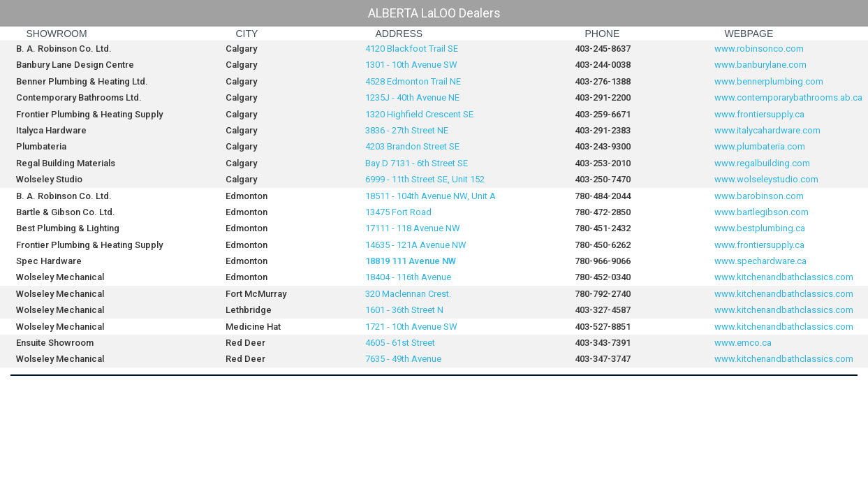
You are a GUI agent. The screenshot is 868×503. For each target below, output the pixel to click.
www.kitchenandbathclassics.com (784, 277)
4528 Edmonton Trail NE (413, 81)
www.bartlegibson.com (762, 212)
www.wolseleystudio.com (766, 179)
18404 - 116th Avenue (408, 277)
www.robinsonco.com (759, 49)
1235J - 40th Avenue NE (412, 97)
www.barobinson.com (759, 196)
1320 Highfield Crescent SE (419, 114)
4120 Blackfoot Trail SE (412, 49)
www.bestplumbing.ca (760, 228)
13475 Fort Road (398, 212)
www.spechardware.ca (760, 261)
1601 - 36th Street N (404, 310)
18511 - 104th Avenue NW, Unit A (431, 196)
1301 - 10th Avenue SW (411, 65)
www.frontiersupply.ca (759, 114)
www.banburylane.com (760, 65)
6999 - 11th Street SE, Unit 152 (426, 179)
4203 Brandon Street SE (412, 146)
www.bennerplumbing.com (769, 81)
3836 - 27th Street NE (407, 130)
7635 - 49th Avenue (403, 359)
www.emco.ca (743, 343)
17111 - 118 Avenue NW (414, 228)
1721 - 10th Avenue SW (411, 327)
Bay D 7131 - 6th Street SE (418, 163)
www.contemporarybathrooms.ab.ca (788, 97)
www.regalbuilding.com (762, 163)
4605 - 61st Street (400, 343)
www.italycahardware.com (767, 130)
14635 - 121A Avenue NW (417, 245)
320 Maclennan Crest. (408, 294)
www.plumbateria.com (760, 146)
